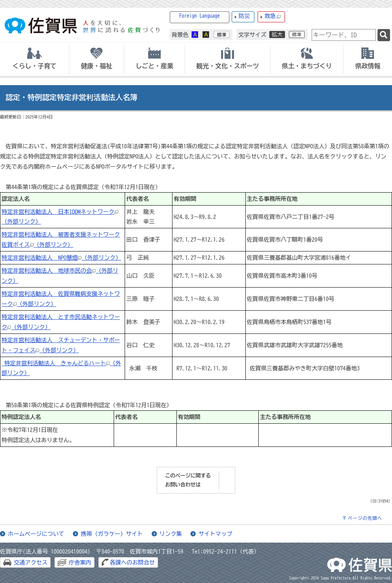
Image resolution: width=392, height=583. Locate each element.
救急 (273, 16)
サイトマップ (215, 534)
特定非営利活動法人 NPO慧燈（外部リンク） (61, 258)
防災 (244, 16)
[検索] (384, 35)
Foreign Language (200, 16)
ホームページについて (36, 534)
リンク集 (171, 534)
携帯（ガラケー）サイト (112, 534)
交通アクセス (31, 562)
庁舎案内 (80, 562)
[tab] (34, 60)
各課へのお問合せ (132, 562)
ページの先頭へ (365, 518)
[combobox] (344, 35)
